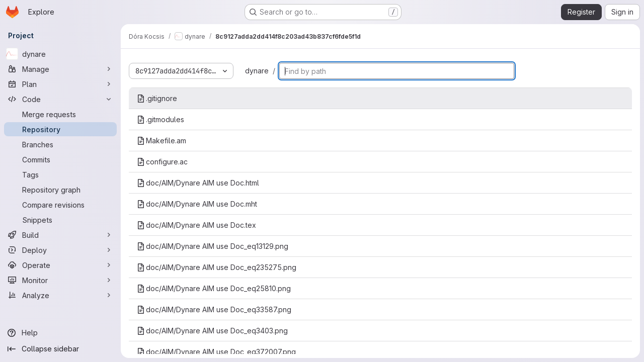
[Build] (60, 235)
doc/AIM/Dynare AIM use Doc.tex (196, 225)
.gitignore (157, 98)
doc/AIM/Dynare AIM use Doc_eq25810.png (214, 288)
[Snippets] (60, 220)
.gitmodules (160, 119)
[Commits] (60, 159)
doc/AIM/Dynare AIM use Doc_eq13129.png (213, 246)
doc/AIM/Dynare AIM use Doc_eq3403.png (212, 331)
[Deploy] (60, 250)
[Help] (60, 333)
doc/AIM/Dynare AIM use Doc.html (198, 183)
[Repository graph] (60, 190)
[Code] (60, 99)
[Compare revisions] (60, 205)
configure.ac (162, 162)
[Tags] (60, 174)
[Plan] (60, 84)
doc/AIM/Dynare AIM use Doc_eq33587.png (214, 309)
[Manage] (60, 69)
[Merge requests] (60, 114)
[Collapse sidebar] (60, 349)
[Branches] (60, 144)
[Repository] (60, 129)
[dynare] (60, 54)
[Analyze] (60, 295)
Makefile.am (162, 141)
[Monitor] (60, 280)
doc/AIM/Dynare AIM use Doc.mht (197, 204)
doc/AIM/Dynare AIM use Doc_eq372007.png (216, 352)
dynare (257, 71)
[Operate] (60, 265)
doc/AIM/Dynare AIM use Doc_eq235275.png (217, 267)
